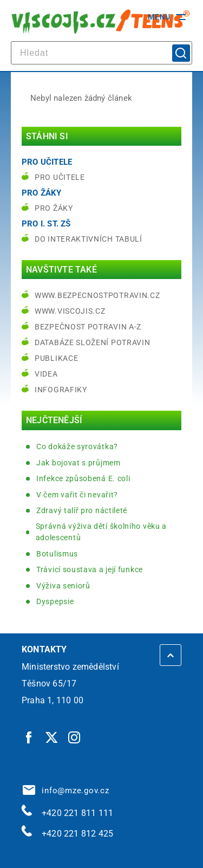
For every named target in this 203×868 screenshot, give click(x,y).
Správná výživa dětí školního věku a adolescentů (101, 532)
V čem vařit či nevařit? (77, 495)
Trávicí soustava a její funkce (90, 569)
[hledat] (101, 53)
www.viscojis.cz (70, 311)
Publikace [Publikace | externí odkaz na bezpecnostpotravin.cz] (56, 358)
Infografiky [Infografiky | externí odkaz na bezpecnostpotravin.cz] (61, 390)
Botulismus (57, 554)
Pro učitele (60, 177)
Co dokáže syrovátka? (77, 446)
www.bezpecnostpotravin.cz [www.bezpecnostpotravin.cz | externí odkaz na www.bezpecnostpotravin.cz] (97, 295)
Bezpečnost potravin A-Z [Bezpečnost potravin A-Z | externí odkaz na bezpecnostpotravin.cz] (88, 327)
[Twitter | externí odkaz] (52, 737)
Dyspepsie (55, 601)
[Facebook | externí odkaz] (29, 737)
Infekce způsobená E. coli (83, 478)
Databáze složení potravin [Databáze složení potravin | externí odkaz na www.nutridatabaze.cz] (93, 342)
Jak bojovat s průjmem (78, 463)
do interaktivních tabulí (89, 239)
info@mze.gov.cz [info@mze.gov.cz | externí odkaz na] (66, 791)
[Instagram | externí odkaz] (75, 737)
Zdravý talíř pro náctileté (82, 510)
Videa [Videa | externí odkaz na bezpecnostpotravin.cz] (46, 374)
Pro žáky (54, 208)
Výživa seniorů (63, 586)
